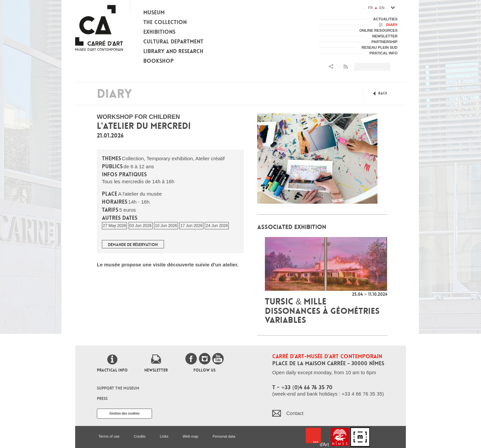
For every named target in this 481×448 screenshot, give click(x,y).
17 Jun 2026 (191, 226)
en (382, 8)
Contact (295, 413)
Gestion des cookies (124, 413)
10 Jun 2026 (166, 226)
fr (371, 8)
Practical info (112, 370)
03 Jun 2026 (141, 226)
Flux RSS (346, 67)
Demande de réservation (133, 245)
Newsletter (156, 370)
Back (383, 93)
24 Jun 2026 (217, 226)
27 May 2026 (114, 226)
